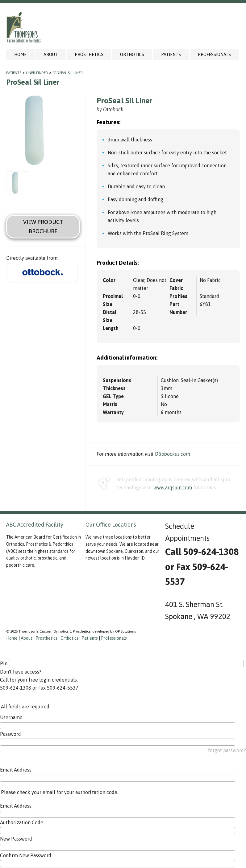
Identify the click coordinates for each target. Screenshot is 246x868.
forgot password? (227, 750)
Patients (171, 55)
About (51, 55)
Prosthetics (89, 55)
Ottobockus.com (172, 454)
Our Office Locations (111, 525)
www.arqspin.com (173, 487)
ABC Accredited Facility (35, 525)
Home (20, 55)
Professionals (214, 55)
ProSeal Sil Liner (68, 73)
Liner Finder (37, 73)
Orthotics (132, 55)
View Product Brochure (43, 226)
